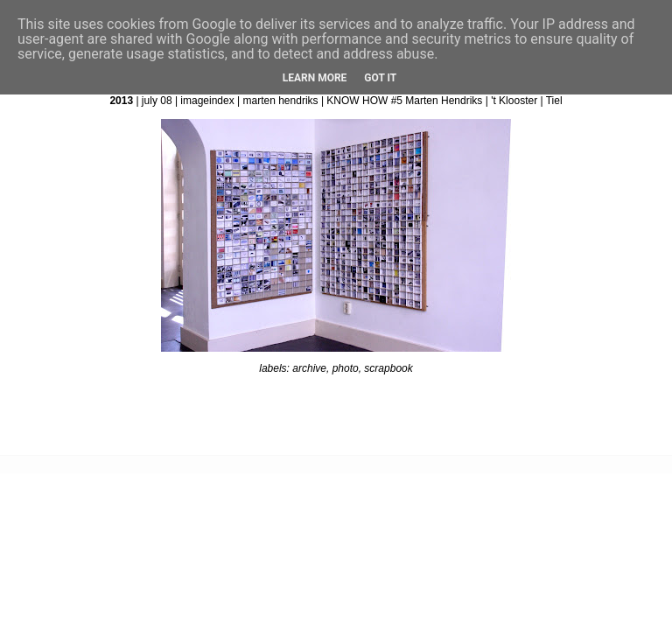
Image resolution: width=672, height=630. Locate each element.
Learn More (315, 78)
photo (346, 368)
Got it (380, 78)
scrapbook (388, 368)
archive (309, 368)
